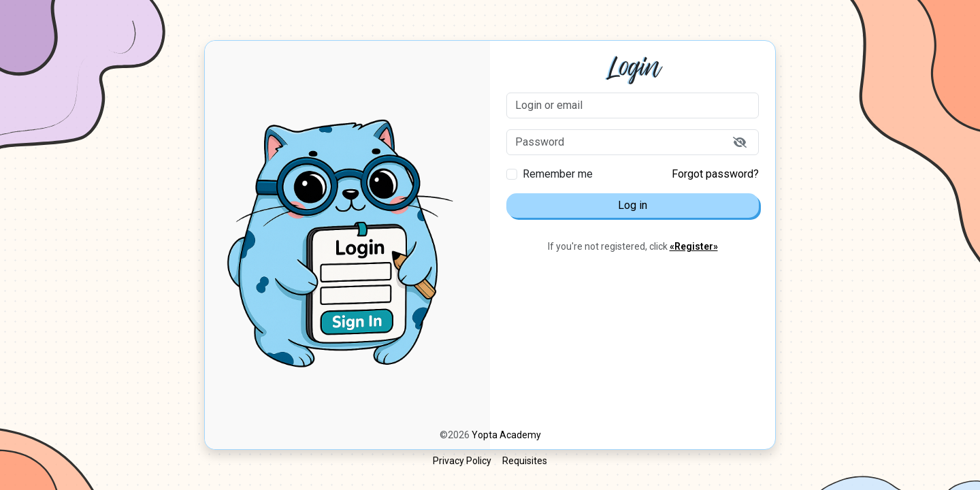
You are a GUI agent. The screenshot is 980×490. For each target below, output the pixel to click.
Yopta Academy (506, 435)
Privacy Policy (462, 461)
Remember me (558, 174)
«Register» (694, 246)
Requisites (525, 461)
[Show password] (740, 142)
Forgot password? (715, 174)
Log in (633, 205)
